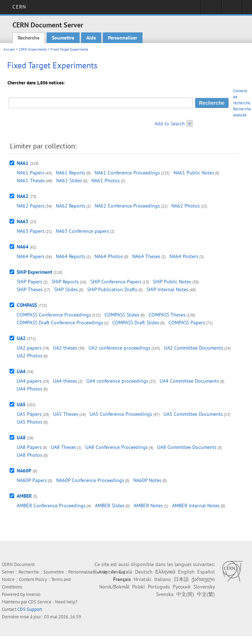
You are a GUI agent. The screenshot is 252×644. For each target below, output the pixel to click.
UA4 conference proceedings (117, 381)
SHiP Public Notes (172, 282)
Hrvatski (143, 579)
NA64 (23, 247)
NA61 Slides (69, 180)
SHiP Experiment (34, 272)
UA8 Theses (63, 447)
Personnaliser (123, 38)
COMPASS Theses (167, 315)
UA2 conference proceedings (119, 348)
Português (159, 587)
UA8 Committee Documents (187, 447)
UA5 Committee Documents (193, 414)
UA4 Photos (30, 389)
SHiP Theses (30, 289)
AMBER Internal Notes (196, 506)
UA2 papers (29, 348)
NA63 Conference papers (82, 231)
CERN (19, 7)
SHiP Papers (30, 282)
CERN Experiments (33, 49)
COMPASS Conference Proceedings (54, 315)
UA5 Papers (29, 414)
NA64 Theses (146, 256)
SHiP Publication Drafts (112, 289)
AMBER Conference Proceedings (51, 506)
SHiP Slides (66, 289)
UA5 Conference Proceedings (121, 414)
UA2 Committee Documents (194, 348)
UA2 (21, 338)
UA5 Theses (66, 414)
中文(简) (185, 594)
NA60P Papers (32, 480)
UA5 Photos (30, 422)
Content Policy (33, 579)
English (186, 572)
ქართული (203, 579)
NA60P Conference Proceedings (90, 480)
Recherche (29, 38)
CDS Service (40, 602)
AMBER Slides (110, 506)
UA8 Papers (29, 447)
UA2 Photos (30, 356)
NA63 (23, 221)
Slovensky (204, 587)
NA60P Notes (147, 480)
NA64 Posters (184, 256)
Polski (139, 587)
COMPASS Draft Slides (136, 323)
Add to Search (170, 124)
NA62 (23, 196)
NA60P (24, 471)
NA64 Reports (71, 256)
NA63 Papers (31, 231)
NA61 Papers (31, 173)
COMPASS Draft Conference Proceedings (60, 323)
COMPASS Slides (122, 315)
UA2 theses (65, 348)
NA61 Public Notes (194, 173)
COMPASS (27, 305)
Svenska (165, 594)
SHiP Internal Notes (167, 289)
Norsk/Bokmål (114, 587)
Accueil (9, 49)
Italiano (163, 579)
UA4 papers (29, 381)
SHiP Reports (65, 282)
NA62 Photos (186, 206)
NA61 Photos (106, 180)
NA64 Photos (109, 256)
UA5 (21, 404)
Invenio (33, 594)
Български (105, 572)
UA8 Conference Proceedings (117, 447)
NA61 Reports (71, 173)
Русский (182, 587)
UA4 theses (65, 381)
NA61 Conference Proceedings (127, 173)
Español (206, 572)
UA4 (21, 371)
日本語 (181, 579)
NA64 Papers (31, 256)
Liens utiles (232, 9)
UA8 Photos (30, 455)
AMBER (24, 496)
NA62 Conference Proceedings (127, 206)
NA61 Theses (31, 180)
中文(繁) (206, 594)
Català (125, 572)
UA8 (21, 438)
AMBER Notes (148, 506)
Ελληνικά (165, 572)
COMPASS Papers (187, 323)
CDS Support (30, 609)
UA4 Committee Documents (189, 381)
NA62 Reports (71, 206)
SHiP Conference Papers (116, 282)
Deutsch (144, 572)
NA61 (23, 163)
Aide (91, 38)
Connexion (211, 9)
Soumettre (63, 38)
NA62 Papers (31, 206)
